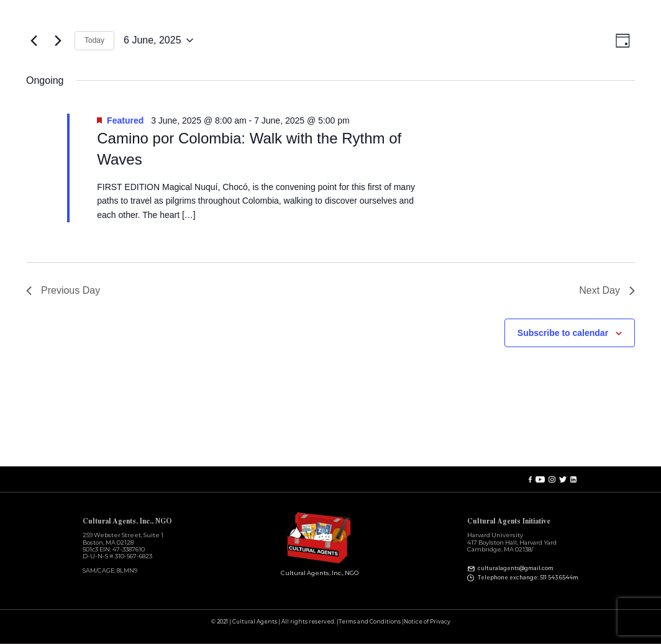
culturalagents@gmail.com (516, 569)
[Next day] (58, 40)
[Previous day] (34, 40)
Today (94, 40)
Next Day (607, 290)
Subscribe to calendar (563, 333)
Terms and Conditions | (371, 622)
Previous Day (63, 290)
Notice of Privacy (427, 622)
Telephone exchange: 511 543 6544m (528, 578)
